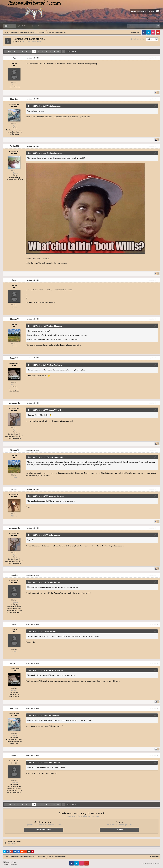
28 (50, 51)
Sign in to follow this (139, 39)
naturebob (14, 575)
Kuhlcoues (18, 42)
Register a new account (44, 830)
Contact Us (14, 865)
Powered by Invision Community (150, 863)
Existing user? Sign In (139, 11)
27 (46, 51)
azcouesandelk (14, 403)
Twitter (149, 32)
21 (22, 51)
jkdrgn (14, 280)
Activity (24, 26)
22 (26, 51)
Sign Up (151, 11)
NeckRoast (54, 153)
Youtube (158, 32)
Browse (10, 26)
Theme (5, 865)
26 (42, 51)
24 (34, 51)
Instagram (153, 32)
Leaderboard (38, 26)
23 (30, 51)
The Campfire (38, 42)
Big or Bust (14, 99)
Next (59, 51)
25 (38, 51)
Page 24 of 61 (71, 51)
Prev (9, 51)
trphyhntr (53, 106)
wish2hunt (54, 582)
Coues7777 (14, 358)
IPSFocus (14, 862)
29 (54, 51)
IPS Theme (6, 862)
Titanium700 (14, 146)
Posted (32, 58)
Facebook (144, 32)
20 (18, 51)
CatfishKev (54, 326)
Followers (150, 39)
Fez (14, 58)
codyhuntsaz (55, 457)
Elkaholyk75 (14, 319)
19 (14, 51)
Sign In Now (119, 830)
